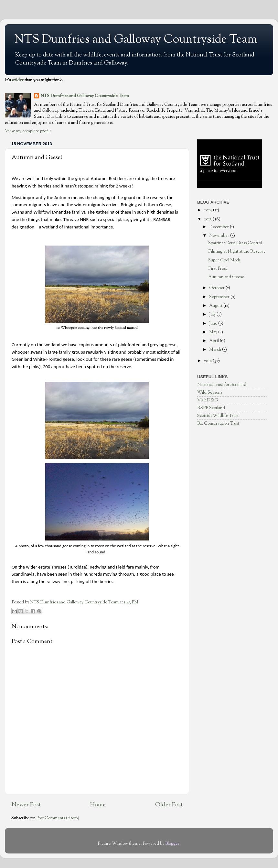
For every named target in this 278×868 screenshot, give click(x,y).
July (213, 314)
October (217, 288)
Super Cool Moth (224, 260)
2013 (208, 219)
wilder (18, 80)
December (219, 227)
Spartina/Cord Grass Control (235, 243)
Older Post (169, 805)
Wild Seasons (210, 393)
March (216, 350)
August (216, 306)
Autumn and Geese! (227, 277)
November (220, 236)
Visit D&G (208, 400)
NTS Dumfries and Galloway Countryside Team (136, 40)
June (214, 323)
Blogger (172, 844)
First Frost (218, 269)
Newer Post (26, 805)
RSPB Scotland (211, 408)
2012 (208, 361)
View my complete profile (28, 131)
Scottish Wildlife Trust (218, 416)
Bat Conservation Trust (218, 424)
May (214, 332)
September (220, 297)
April (214, 341)
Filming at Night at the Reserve (237, 252)
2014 (208, 210)
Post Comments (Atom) (58, 818)
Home (98, 805)
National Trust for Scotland (222, 385)
